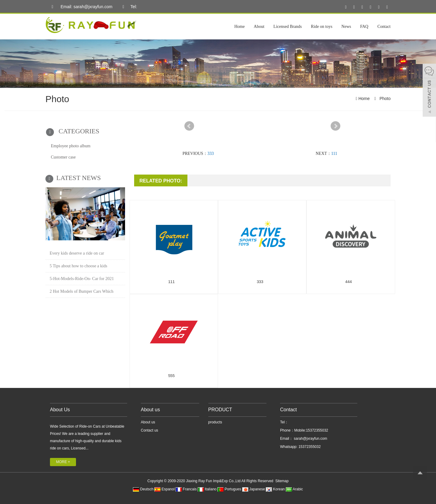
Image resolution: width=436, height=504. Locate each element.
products (215, 422)
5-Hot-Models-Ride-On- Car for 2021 (82, 279)
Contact (384, 27)
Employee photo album (71, 146)
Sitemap (282, 481)
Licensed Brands (288, 27)
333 (211, 154)
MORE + (63, 462)
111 (334, 154)
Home (239, 27)
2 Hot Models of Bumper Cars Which (82, 291)
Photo (385, 98)
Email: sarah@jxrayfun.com (80, 7)
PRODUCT (220, 410)
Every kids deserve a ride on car (77, 253)
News (346, 27)
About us (150, 410)
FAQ (364, 27)
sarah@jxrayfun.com (310, 439)
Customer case (63, 157)
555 (171, 376)
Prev (189, 126)
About (259, 27)
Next (335, 126)
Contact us (149, 430)
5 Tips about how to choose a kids (78, 266)
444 (348, 282)
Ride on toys (322, 27)
